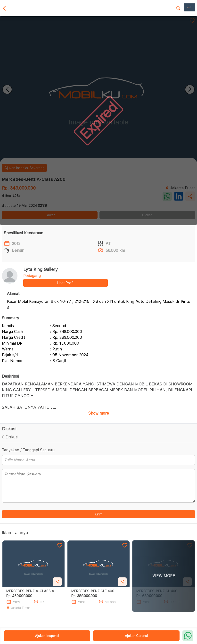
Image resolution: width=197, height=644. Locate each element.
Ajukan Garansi (136, 636)
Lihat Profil (66, 283)
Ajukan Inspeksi (47, 636)
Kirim (99, 514)
